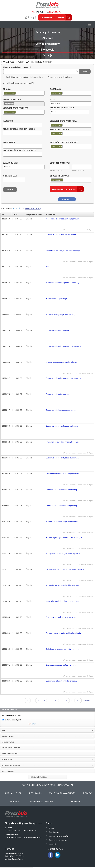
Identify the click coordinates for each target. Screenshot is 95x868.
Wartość (17, 209)
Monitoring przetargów (59, 836)
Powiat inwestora (59, 130)
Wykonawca (9, 142)
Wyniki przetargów (48, 44)
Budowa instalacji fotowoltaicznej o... (61, 681)
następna (87, 700)
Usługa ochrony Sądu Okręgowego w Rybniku (65, 569)
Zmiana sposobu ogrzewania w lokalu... (62, 362)
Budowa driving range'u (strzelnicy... (61, 315)
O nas (51, 828)
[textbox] (17, 93)
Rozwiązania (54, 832)
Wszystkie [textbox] (55, 103)
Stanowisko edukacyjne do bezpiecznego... (64, 251)
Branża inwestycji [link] (8, 736)
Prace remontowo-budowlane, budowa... (63, 442)
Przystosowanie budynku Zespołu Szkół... (63, 474)
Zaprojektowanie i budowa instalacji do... (63, 601)
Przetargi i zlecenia (48, 32)
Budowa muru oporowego (57, 299)
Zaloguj (30, 17)
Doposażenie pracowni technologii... (61, 665)
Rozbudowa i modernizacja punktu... (61, 617)
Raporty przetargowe (58, 840)
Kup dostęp (67, 199)
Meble (49, 267)
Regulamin (36, 793)
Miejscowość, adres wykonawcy (19, 150)
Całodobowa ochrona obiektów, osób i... (63, 649)
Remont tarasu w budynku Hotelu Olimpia (63, 633)
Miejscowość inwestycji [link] (10, 754)
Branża (7, 89)
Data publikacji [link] (7, 760)
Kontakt (76, 801)
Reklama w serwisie (42, 801)
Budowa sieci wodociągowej (58, 330)
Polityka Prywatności (62, 793)
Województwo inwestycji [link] (11, 748)
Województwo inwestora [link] (11, 765)
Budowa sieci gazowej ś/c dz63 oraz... (62, 235)
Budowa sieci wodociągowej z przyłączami (64, 346)
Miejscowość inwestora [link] (38, 777)
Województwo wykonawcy (64, 142)
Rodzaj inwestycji (12, 100)
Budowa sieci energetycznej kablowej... (62, 458)
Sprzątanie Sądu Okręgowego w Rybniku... (64, 553)
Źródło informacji (59, 176)
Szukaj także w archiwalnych (58, 77)
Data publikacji (11, 163)
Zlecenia (48, 38)
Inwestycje (48, 49)
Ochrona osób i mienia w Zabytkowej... (62, 490)
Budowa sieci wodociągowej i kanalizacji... (64, 283)
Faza (52, 100)
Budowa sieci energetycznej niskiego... (62, 426)
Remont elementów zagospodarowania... (63, 522)
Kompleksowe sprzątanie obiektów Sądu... (64, 585)
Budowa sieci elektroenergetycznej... (61, 410)
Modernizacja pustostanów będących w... (63, 219)
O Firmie (14, 801)
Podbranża (56, 89)
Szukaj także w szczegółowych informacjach (23, 77)
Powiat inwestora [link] (8, 771)
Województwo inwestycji (16, 108)
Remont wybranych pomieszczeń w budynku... (65, 538)
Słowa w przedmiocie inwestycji (17, 67)
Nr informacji (10, 176)
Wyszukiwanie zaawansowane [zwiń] (18, 83)
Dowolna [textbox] (8, 167)
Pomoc (87, 793)
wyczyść (34, 724)
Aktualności (13, 793)
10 (78, 700)
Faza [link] (3, 730)
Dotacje (47, 55)
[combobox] (24, 93)
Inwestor (8, 121)
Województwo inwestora (63, 121)
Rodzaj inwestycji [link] (8, 742)
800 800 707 (56, 12)
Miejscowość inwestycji (62, 108)
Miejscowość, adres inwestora (19, 129)
